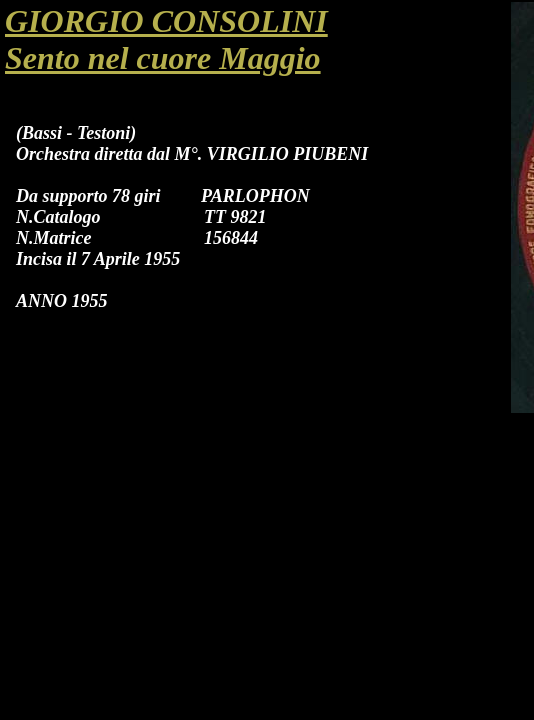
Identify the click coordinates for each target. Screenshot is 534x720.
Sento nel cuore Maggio (163, 58)
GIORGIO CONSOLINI (166, 21)
